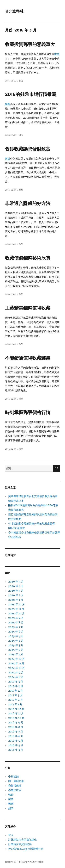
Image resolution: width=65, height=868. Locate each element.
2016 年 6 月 (16, 736)
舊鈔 (8, 159)
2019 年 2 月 (16, 686)
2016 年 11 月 (16, 713)
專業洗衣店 (15, 790)
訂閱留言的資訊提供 (20, 844)
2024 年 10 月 (16, 668)
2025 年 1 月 (16, 654)
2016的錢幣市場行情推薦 (31, 94)
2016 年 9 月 (16, 722)
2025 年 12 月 (16, 604)
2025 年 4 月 (16, 641)
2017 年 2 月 (16, 700)
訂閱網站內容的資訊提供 (23, 840)
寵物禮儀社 (15, 786)
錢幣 (8, 104)
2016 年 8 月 (16, 727)
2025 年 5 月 (16, 636)
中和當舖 (13, 776)
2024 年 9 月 (16, 672)
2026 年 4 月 (16, 586)
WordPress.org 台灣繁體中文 (26, 849)
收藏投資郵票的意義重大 (30, 44)
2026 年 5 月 (16, 582)
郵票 (57, 54)
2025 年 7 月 (16, 627)
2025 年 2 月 (16, 650)
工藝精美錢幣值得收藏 (28, 308)
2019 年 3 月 (16, 682)
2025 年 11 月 (16, 609)
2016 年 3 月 (16, 750)
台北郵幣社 (14, 11)
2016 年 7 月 (16, 732)
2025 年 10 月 (16, 613)
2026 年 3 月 (16, 591)
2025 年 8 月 (16, 622)
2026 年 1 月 (16, 600)
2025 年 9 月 (16, 618)
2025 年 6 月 (16, 632)
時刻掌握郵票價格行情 (28, 412)
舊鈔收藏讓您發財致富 (28, 149)
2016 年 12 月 (16, 709)
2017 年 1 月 (15, 704)
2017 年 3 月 (15, 695)
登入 (11, 835)
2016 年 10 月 (16, 718)
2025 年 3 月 (16, 645)
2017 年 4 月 (16, 691)
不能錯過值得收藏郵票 (28, 358)
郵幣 (21, 244)
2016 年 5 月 (16, 741)
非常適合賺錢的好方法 (28, 203)
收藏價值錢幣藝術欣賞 (28, 258)
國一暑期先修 (16, 781)
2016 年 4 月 (16, 745)
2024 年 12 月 (16, 659)
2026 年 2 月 (16, 595)
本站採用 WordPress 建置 (31, 862)
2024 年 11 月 (16, 663)
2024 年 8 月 (16, 677)
